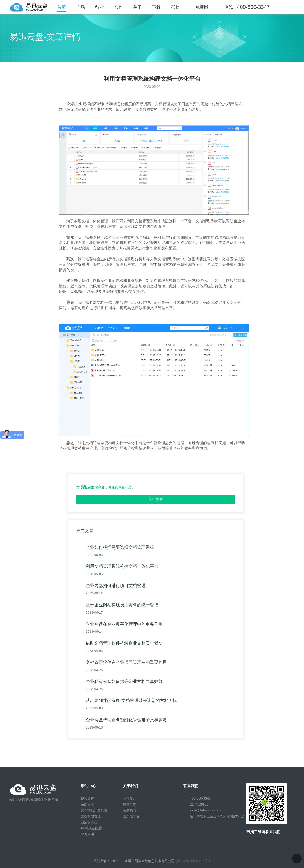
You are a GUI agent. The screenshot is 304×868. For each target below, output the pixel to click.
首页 (62, 7)
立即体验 (156, 499)
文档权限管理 (91, 816)
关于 (138, 7)
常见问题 (87, 834)
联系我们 (129, 810)
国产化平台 (131, 816)
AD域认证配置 (91, 828)
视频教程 (87, 798)
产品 (81, 7)
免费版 (202, 7)
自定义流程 (89, 822)
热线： (247, 7)
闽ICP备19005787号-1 (194, 861)
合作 (119, 7)
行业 (100, 7)
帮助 (175, 7)
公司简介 (129, 798)
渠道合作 (129, 804)
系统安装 (87, 804)
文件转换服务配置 (94, 810)
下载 (156, 7)
